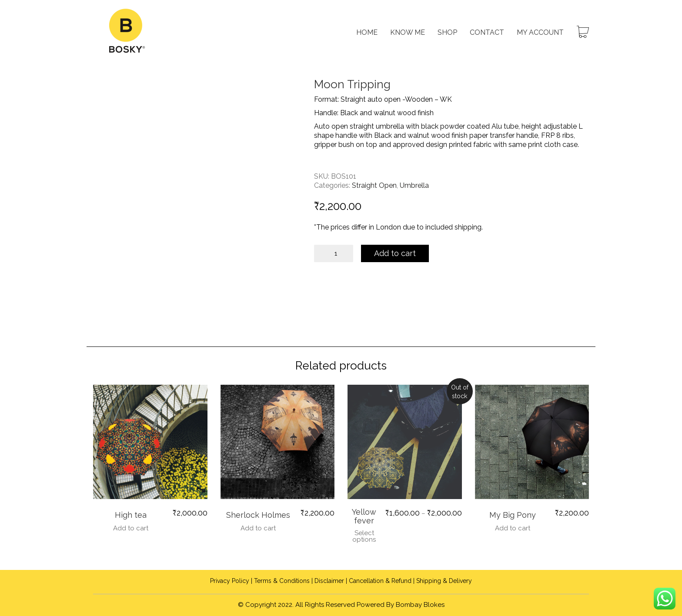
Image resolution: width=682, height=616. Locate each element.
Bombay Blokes (420, 605)
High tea (131, 515)
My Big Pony (513, 515)
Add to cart (396, 253)
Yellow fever (364, 516)
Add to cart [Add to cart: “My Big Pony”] (513, 528)
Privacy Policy (230, 581)
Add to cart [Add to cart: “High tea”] (131, 528)
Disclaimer (329, 581)
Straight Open (374, 185)
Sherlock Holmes (258, 515)
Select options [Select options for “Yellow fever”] (364, 536)
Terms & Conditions (282, 581)
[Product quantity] (334, 253)
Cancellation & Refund (380, 581)
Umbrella (414, 185)
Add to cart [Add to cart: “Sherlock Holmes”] (258, 528)
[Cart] (583, 33)
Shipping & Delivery (444, 581)
